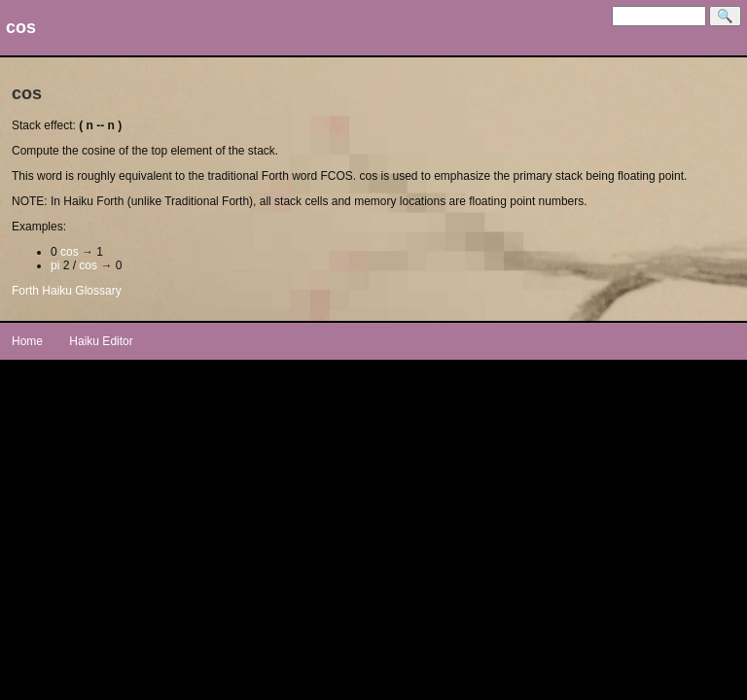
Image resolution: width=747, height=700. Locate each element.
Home (27, 341)
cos (70, 252)
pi (55, 265)
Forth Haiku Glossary (67, 291)
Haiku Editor (101, 341)
